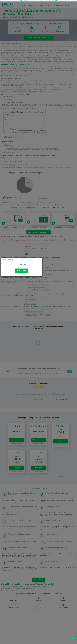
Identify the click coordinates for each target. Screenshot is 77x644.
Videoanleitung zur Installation (22, 274)
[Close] (41, 259)
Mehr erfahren (22, 271)
